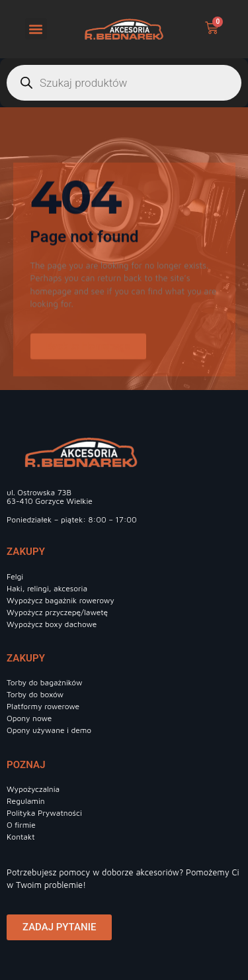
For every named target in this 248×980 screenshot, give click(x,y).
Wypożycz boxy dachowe (52, 624)
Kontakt (21, 837)
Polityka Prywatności (44, 813)
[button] (36, 29)
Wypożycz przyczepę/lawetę (57, 612)
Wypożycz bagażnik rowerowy (61, 600)
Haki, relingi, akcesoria (47, 588)
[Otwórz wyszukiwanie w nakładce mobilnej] (124, 83)
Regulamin (26, 801)
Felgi (15, 576)
